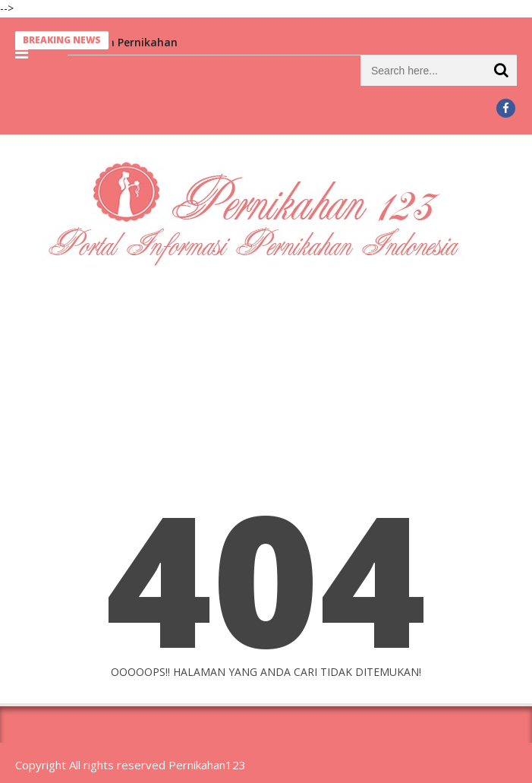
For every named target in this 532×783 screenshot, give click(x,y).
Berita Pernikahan (131, 42)
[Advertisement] (266, 395)
